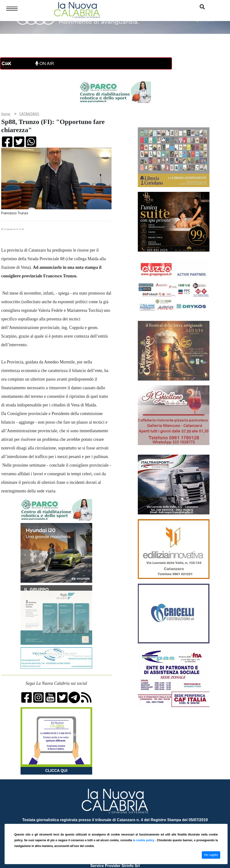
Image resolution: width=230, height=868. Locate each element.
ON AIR (45, 64)
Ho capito (211, 855)
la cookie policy (144, 840)
